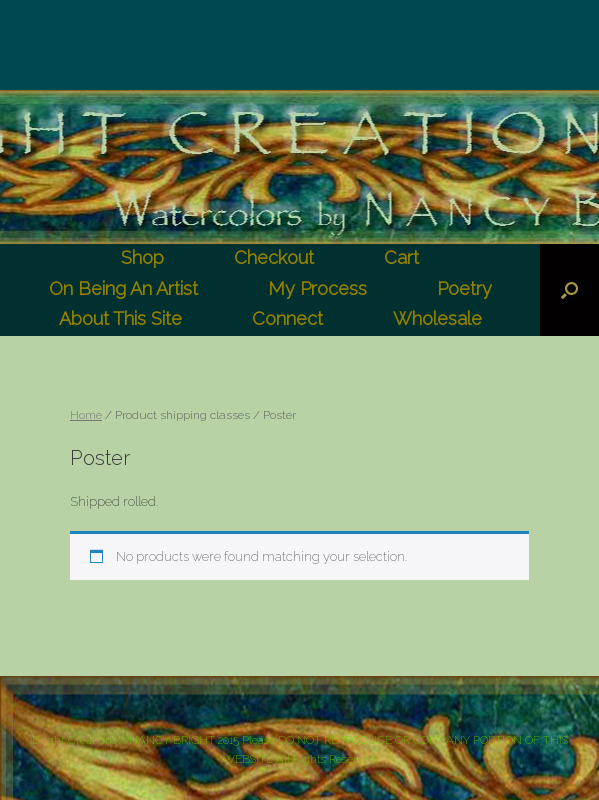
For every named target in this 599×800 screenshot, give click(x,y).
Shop (142, 257)
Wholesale (437, 318)
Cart (401, 257)
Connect (287, 318)
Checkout (274, 257)
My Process (317, 288)
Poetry (464, 288)
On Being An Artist (123, 288)
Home (86, 415)
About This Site (120, 318)
